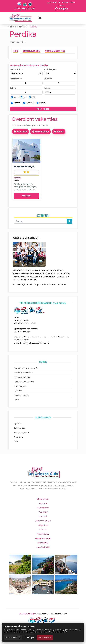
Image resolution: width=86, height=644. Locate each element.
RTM (32, 97)
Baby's (13, 88)
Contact (43, 530)
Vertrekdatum (16, 69)
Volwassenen (16, 79)
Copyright (43, 512)
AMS (14, 97)
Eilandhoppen (42, 132)
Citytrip (41, 103)
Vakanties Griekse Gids (24, 382)
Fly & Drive (22, 132)
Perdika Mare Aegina (24, 167)
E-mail (54, 3)
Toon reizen (43, 109)
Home (11, 27)
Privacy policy (43, 534)
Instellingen (29, 638)
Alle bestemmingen (22, 377)
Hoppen (16, 103)
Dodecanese (20, 428)
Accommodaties (21, 395)
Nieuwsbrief (43, 543)
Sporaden (18, 437)
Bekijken (26, 196)
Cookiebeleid (43, 508)
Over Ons (43, 516)
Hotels (60, 132)
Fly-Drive (43, 503)
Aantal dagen (50, 69)
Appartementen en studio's (26, 368)
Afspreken (43, 525)
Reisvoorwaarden (43, 521)
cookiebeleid (62, 632)
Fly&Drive (28, 103)
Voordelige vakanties (23, 373)
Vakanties (22, 27)
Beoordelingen (43, 547)
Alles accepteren (45, 638)
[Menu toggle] (40, 18)
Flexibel (47, 88)
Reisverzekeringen (43, 538)
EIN (23, 97)
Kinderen (48, 79)
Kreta (16, 442)
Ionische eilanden (22, 433)
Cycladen (18, 424)
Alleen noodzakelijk (13, 638)
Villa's (16, 400)
